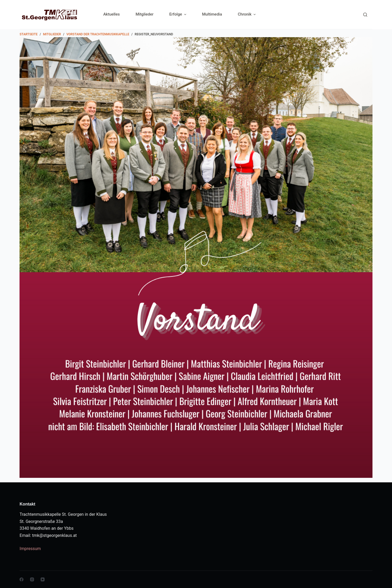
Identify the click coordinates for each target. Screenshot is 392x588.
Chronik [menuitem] (247, 14)
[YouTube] (43, 579)
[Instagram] (32, 579)
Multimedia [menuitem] (212, 14)
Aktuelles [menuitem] (111, 14)
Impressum (30, 549)
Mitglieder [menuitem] (145, 14)
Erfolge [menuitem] (178, 14)
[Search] (365, 15)
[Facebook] (21, 579)
